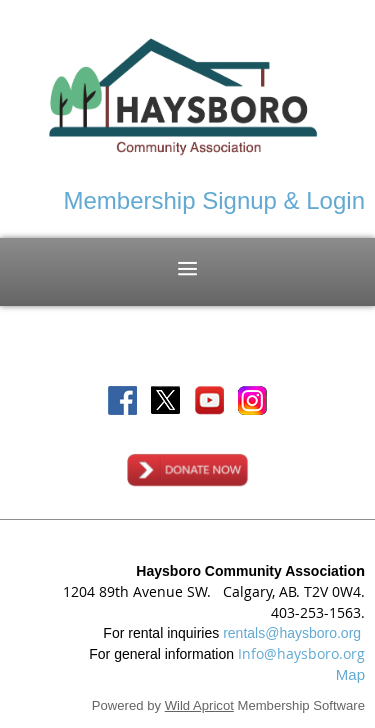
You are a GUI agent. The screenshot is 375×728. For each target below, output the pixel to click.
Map (350, 674)
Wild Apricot (199, 705)
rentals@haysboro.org (292, 633)
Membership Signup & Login (214, 200)
